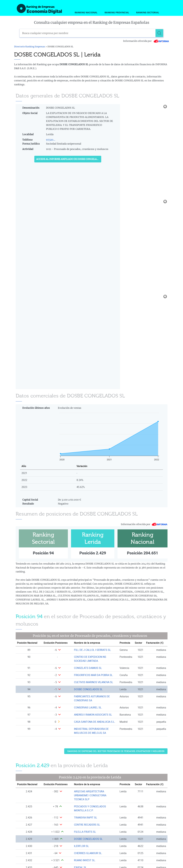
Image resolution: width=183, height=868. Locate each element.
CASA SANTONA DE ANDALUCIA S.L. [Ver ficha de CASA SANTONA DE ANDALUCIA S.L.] (95, 722)
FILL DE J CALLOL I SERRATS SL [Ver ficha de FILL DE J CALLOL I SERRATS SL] (92, 650)
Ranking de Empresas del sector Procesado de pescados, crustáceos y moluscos (116, 751)
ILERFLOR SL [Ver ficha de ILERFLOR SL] (81, 846)
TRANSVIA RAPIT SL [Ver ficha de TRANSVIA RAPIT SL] (86, 817)
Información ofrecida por (146, 41)
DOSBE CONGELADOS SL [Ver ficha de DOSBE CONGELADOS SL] (88, 689)
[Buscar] (159, 33)
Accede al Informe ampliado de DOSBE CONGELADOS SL (69, 159)
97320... (51, 140)
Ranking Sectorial (148, 12)
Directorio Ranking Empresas (30, 47)
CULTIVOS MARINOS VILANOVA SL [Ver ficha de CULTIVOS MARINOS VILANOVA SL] (94, 682)
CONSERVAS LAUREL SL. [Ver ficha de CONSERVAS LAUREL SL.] (88, 707)
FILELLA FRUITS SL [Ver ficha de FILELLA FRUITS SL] (85, 832)
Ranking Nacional (86, 12)
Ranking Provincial (117, 12)
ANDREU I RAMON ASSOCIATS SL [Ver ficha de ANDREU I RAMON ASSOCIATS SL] (93, 715)
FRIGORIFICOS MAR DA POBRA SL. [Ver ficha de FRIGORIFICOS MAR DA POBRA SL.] (94, 675)
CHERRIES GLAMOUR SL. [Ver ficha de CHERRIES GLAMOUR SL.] (88, 853)
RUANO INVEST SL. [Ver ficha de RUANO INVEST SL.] (85, 860)
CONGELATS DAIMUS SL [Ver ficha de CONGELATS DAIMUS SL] (88, 668)
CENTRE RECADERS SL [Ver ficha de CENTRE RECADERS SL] (87, 825)
